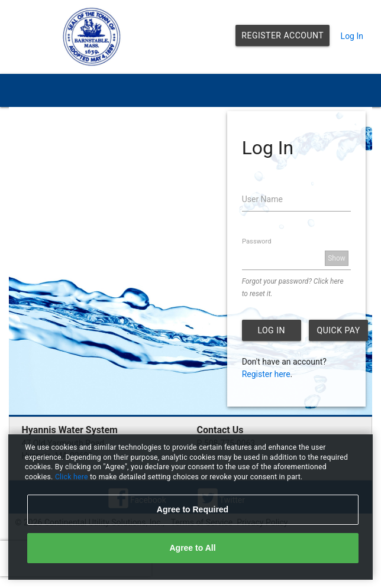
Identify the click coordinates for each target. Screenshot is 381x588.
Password (256, 241)
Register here (266, 374)
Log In (352, 36)
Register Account (282, 35)
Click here (72, 477)
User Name (262, 199)
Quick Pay (339, 330)
